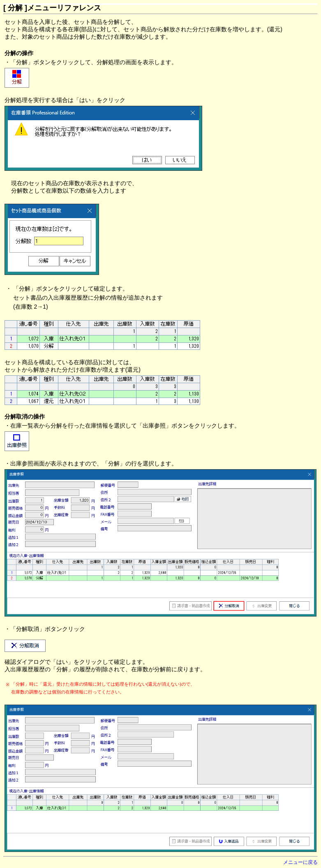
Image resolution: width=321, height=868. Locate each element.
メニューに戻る (300, 862)
